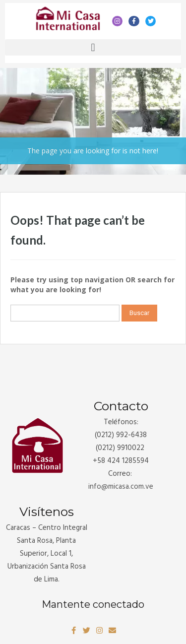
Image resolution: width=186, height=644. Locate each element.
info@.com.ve (121, 487)
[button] (93, 47)
